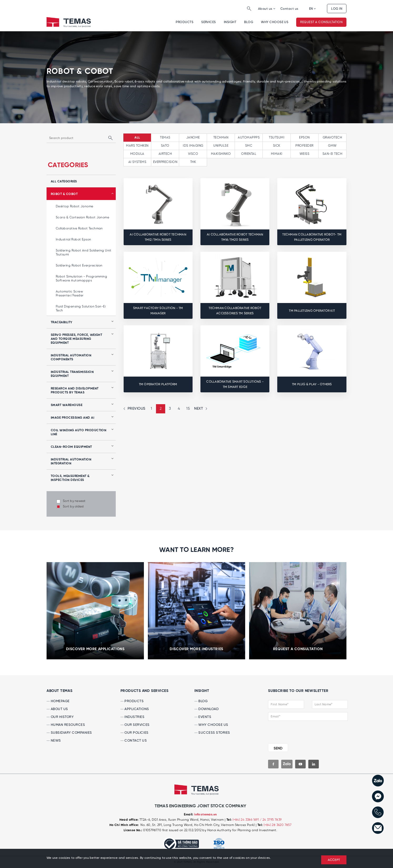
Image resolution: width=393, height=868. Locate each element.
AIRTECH (165, 154)
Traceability (62, 322)
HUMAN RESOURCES (66, 725)
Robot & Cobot (64, 194)
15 (188, 409)
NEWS (54, 741)
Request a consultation (321, 22)
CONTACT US (134, 741)
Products (185, 22)
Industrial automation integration (71, 462)
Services (209, 22)
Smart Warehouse (67, 405)
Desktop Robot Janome (75, 206)
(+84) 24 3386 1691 (246, 820)
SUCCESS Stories (212, 733)
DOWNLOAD (207, 709)
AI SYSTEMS (137, 162)
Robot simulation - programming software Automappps (81, 279)
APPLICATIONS (135, 709)
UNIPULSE (221, 146)
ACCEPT (334, 860)
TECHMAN (221, 138)
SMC (249, 146)
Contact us (289, 9)
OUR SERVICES (135, 725)
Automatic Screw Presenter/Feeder (70, 294)
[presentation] (300, 731)
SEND (278, 748)
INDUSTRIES (133, 717)
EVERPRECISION (165, 162)
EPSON (304, 138)
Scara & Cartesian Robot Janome (82, 217)
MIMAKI (277, 154)
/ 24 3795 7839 (271, 820)
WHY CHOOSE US (275, 22)
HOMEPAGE (58, 701)
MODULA (137, 154)
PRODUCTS (132, 701)
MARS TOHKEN (137, 146)
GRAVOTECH (332, 138)
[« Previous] (135, 409)
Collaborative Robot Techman (79, 228)
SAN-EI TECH (332, 154)
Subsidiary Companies (69, 733)
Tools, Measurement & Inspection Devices (70, 478)
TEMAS (165, 138)
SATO (165, 146)
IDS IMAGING (193, 146)
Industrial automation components (71, 358)
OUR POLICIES (135, 733)
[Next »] (200, 409)
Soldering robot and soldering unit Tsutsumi (84, 253)
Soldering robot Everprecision (79, 266)
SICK (277, 146)
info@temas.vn (205, 815)
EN (313, 9)
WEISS (304, 154)
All (137, 138)
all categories (64, 182)
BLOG (201, 701)
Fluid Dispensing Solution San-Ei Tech (81, 309)
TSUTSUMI (277, 138)
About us (267, 9)
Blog (249, 22)
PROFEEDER (304, 146)
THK (193, 162)
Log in (337, 9)
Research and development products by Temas (75, 391)
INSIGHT (230, 22)
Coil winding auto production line (79, 432)
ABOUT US (57, 709)
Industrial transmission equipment (72, 374)
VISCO (193, 154)
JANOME (193, 138)
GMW (332, 146)
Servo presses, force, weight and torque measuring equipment (76, 339)
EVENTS (203, 717)
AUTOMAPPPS (249, 138)
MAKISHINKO (221, 154)
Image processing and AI (72, 418)
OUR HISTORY (60, 717)
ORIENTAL (249, 154)
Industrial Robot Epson (74, 240)
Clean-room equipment (71, 447)
